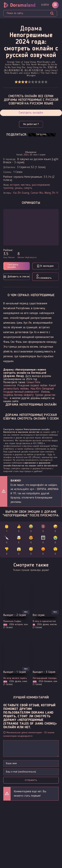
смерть (28, 188)
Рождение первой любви (32, 386)
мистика (26, 185)
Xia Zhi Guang (21, 193)
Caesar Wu (37, 193)
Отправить (31, 780)
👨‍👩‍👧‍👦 (43, 540)
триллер (8, 188)
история (15, 185)
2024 (26, 155)
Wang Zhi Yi (51, 193)
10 (46, 82)
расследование (41, 185)
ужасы (19, 188)
